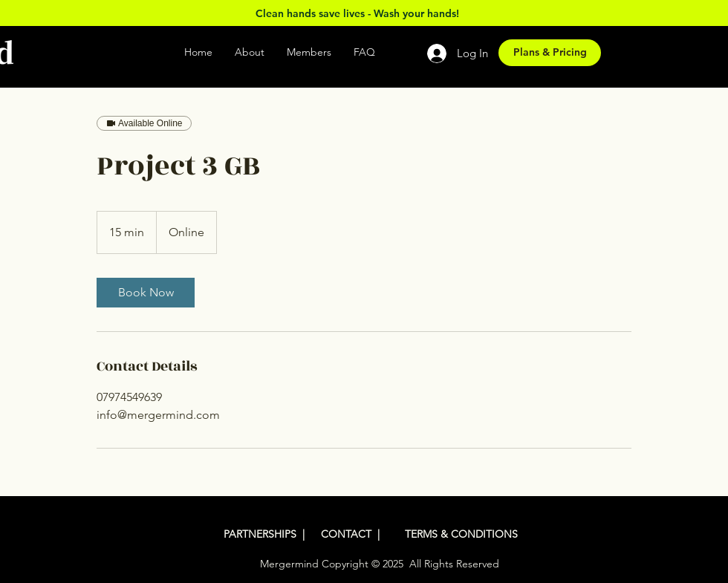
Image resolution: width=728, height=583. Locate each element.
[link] (146, 293)
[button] (396, 52)
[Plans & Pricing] (550, 53)
